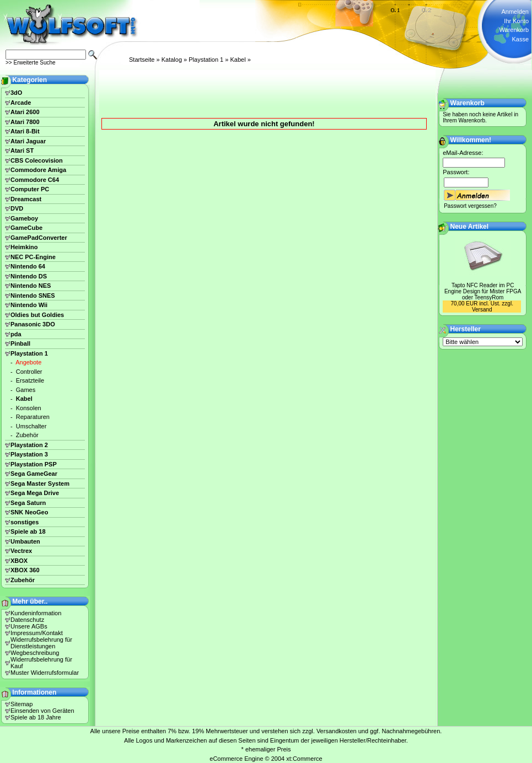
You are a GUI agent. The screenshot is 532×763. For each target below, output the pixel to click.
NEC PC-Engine (33, 257)
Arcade (21, 103)
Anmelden (515, 12)
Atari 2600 (25, 112)
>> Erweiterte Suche (31, 63)
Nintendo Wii (29, 305)
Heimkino (24, 247)
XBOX (19, 561)
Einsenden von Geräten (42, 711)
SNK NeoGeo (29, 512)
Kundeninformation (36, 613)
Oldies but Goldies (37, 315)
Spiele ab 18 (28, 531)
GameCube (26, 228)
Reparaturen (33, 417)
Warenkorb (514, 30)
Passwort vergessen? (470, 206)
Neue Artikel (470, 227)
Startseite (142, 60)
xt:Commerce (304, 759)
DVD (17, 208)
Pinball (20, 343)
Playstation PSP (34, 464)
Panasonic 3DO (33, 324)
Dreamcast (26, 199)
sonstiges (25, 522)
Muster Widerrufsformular (45, 673)
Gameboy (24, 218)
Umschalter (31, 426)
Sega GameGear (34, 474)
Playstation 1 (206, 60)
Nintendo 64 (28, 266)
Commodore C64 (35, 180)
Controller (29, 372)
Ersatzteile (30, 380)
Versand (482, 310)
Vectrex (21, 551)
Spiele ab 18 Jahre (36, 717)
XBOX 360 (25, 570)
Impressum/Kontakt (37, 633)
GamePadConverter (39, 238)
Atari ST (22, 151)
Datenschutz (27, 620)
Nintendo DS (29, 276)
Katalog (172, 60)
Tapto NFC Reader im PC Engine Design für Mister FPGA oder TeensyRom (483, 291)
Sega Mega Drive (35, 493)
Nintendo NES (31, 286)
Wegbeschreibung (35, 653)
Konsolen (29, 408)
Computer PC (30, 189)
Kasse (520, 39)
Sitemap (22, 704)
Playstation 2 (29, 445)
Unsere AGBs (29, 626)
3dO (16, 93)
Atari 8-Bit (25, 131)
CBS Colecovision (37, 160)
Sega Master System (40, 483)
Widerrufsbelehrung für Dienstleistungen (41, 643)
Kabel (238, 60)
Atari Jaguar (28, 141)
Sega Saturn (28, 503)
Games (26, 390)
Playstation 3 (29, 454)
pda (16, 334)
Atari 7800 (25, 122)
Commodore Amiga (38, 170)
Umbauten (25, 541)
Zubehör (27, 435)
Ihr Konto (516, 21)
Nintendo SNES (33, 295)
